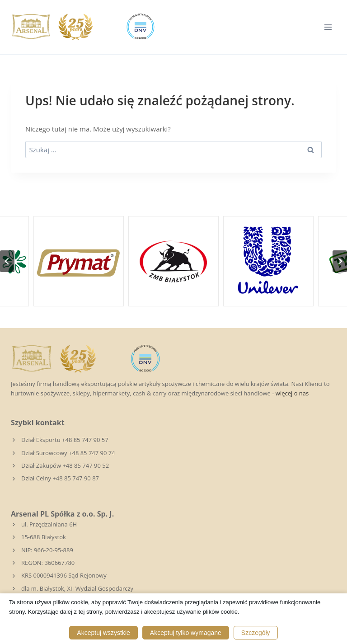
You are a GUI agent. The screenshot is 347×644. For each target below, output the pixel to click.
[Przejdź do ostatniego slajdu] (7, 261)
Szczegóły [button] (256, 633)
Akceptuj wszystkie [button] (103, 633)
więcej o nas (292, 393)
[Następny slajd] (340, 261)
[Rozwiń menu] (328, 27)
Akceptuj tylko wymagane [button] (186, 633)
